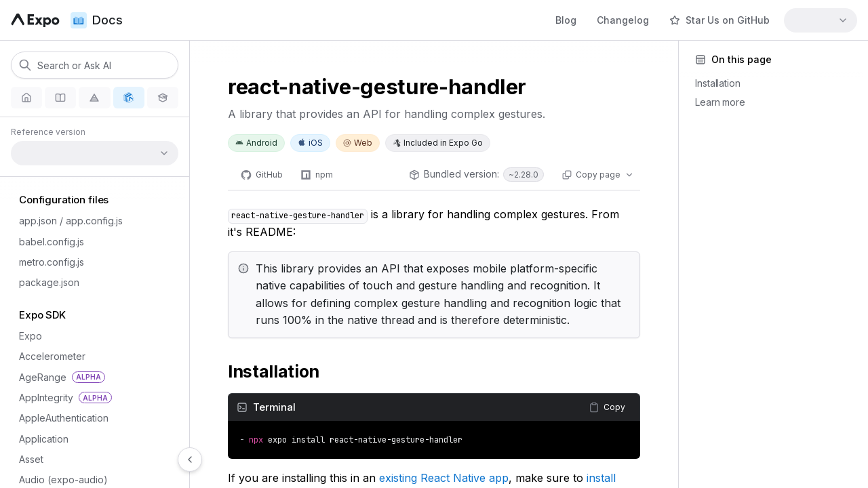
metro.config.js (47, 262)
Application (40, 439)
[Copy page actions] (597, 175)
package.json (45, 282)
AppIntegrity (61, 398)
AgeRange (58, 377)
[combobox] (821, 20)
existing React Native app (444, 478)
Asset (27, 459)
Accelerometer (48, 356)
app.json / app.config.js (67, 221)
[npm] (317, 175)
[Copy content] (607, 407)
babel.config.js (47, 242)
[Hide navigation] (190, 460)
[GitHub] (262, 175)
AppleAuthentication (60, 418)
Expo (26, 336)
